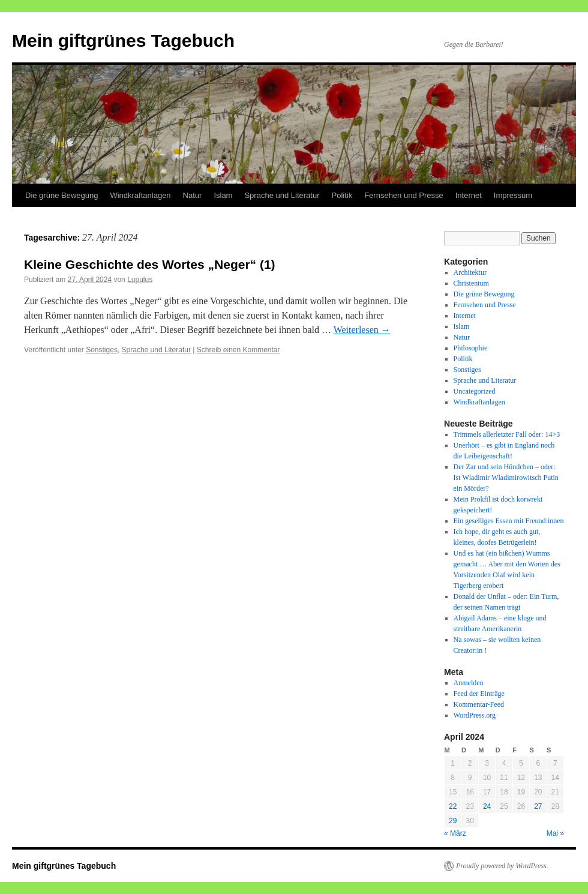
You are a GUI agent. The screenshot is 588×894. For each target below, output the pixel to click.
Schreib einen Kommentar (238, 350)
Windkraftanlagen (140, 195)
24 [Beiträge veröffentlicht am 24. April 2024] (487, 806)
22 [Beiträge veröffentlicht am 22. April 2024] (453, 806)
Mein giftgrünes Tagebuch (123, 40)
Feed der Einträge (479, 694)
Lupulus (140, 280)
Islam (223, 195)
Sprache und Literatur (282, 195)
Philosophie (471, 348)
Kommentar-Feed (479, 704)
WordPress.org (475, 715)
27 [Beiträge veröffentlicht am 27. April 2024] (538, 806)
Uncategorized (475, 391)
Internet (469, 195)
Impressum (513, 195)
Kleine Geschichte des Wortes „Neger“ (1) (150, 264)
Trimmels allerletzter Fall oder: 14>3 (507, 434)
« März (455, 833)
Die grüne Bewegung (61, 195)
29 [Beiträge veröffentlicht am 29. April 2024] (453, 821)
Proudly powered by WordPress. (502, 866)
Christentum (471, 283)
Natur (193, 195)
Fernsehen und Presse (404, 195)
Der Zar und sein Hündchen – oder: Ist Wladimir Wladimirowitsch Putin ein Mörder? (506, 478)
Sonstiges (102, 350)
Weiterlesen (362, 330)
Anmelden (469, 683)
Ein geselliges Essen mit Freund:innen (509, 521)
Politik (342, 195)
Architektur (470, 272)
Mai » (555, 833)
